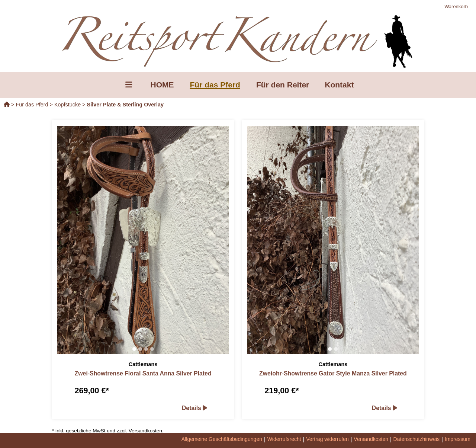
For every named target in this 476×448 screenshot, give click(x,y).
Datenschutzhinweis (417, 439)
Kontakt (339, 85)
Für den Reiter (283, 85)
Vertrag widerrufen (327, 439)
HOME (162, 85)
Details (194, 408)
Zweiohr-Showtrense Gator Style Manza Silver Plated (333, 373)
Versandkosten (371, 439)
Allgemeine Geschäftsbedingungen (222, 439)
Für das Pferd (215, 85)
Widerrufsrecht (284, 439)
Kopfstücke (67, 105)
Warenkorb (456, 7)
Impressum (458, 439)
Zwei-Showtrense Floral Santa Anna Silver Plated (143, 373)
